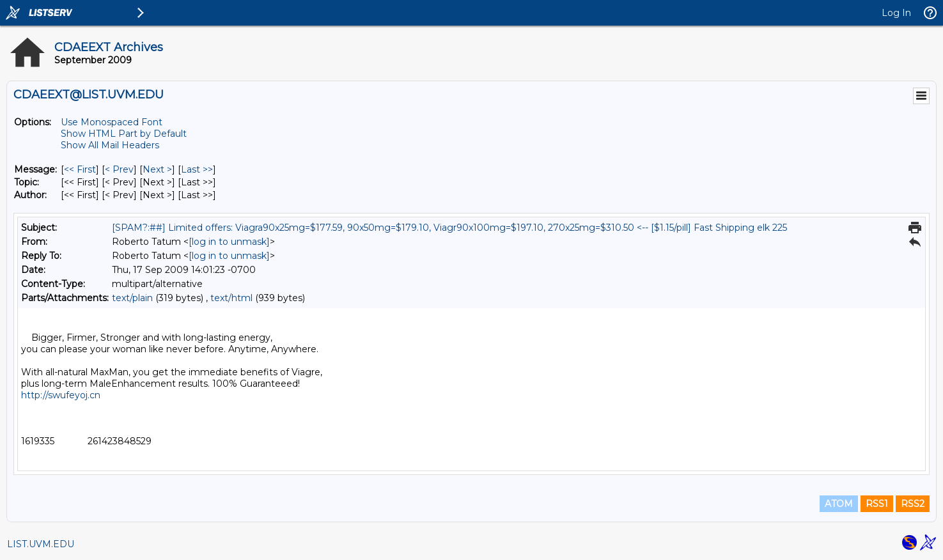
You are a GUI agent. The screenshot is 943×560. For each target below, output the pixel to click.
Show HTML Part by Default (124, 134)
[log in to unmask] (229, 242)
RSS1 (877, 504)
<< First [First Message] (80, 169)
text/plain (132, 298)
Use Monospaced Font (112, 122)
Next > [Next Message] (157, 169)
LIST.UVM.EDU (41, 544)
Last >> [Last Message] (197, 169)
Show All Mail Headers (110, 145)
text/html (231, 298)
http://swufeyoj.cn (61, 395)
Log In (896, 13)
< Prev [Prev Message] (119, 169)
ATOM (839, 504)
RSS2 (913, 504)
